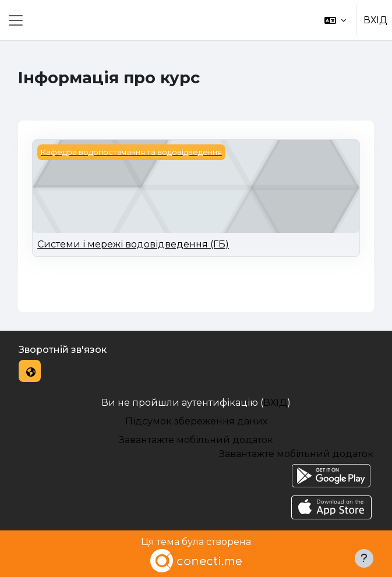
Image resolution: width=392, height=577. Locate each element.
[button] (335, 20)
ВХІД (375, 20)
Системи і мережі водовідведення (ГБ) (133, 244)
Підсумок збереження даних (196, 421)
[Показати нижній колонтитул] (364, 558)
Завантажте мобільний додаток (196, 440)
